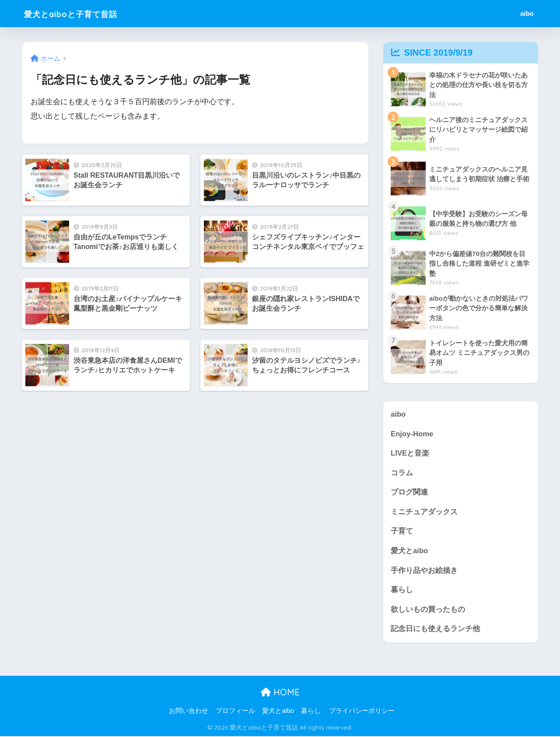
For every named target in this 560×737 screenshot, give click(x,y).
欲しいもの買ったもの (428, 610)
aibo (527, 13)
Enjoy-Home (412, 434)
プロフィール (235, 711)
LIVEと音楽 (410, 453)
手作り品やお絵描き (424, 571)
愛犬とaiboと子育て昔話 (83, 13)
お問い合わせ (189, 711)
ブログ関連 (409, 493)
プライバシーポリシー (362, 711)
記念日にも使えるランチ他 (435, 630)
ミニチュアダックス (424, 512)
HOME (280, 693)
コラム (402, 473)
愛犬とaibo (409, 551)
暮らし (402, 590)
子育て (402, 532)
